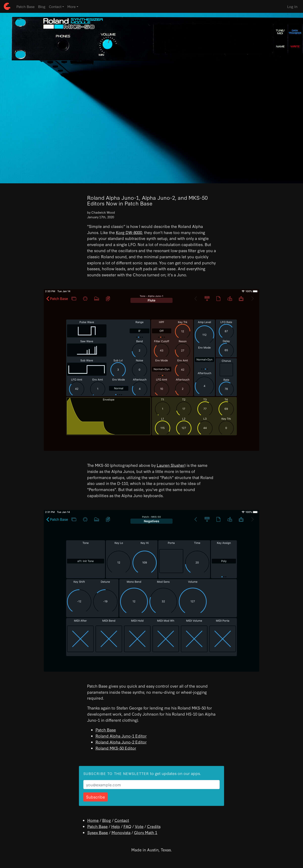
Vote (139, 826)
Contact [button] (55, 6)
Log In (292, 6)
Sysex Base (98, 832)
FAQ (127, 826)
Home (93, 820)
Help (116, 826)
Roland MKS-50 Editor (116, 748)
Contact (122, 820)
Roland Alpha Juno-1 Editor (121, 736)
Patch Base (26, 6)
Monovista (121, 832)
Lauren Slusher (171, 465)
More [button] (72, 6)
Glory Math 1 (146, 832)
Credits (154, 826)
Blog (42, 6)
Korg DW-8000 (129, 232)
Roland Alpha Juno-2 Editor (121, 742)
